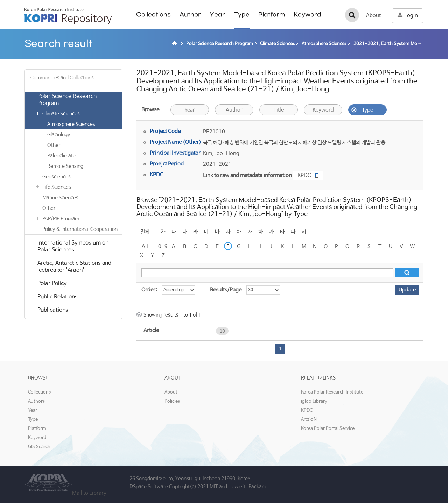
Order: (149, 290)
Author (190, 15)
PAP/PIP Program (61, 219)
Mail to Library (89, 493)
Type (242, 15)
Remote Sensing (65, 166)
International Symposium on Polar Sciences (73, 246)
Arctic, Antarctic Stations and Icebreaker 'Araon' (74, 267)
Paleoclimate (61, 156)
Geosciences (57, 177)
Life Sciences (57, 187)
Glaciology (59, 135)
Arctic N (309, 420)
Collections (153, 15)
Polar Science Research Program (67, 100)
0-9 (163, 246)
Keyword (307, 15)
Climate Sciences (61, 114)
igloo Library (314, 401)
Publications (53, 310)
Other (54, 145)
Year (217, 15)
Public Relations (58, 297)
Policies (172, 401)
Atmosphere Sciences (71, 124)
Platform (272, 15)
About (373, 16)
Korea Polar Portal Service (328, 429)
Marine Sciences (60, 198)
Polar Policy (52, 284)
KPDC (308, 175)
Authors (36, 401)
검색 (352, 15)
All (145, 246)
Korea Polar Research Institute (332, 392)
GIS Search (39, 447)
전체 (145, 232)
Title (279, 110)
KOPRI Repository (68, 16)
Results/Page (226, 290)
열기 (32, 96)
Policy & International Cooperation (80, 229)
